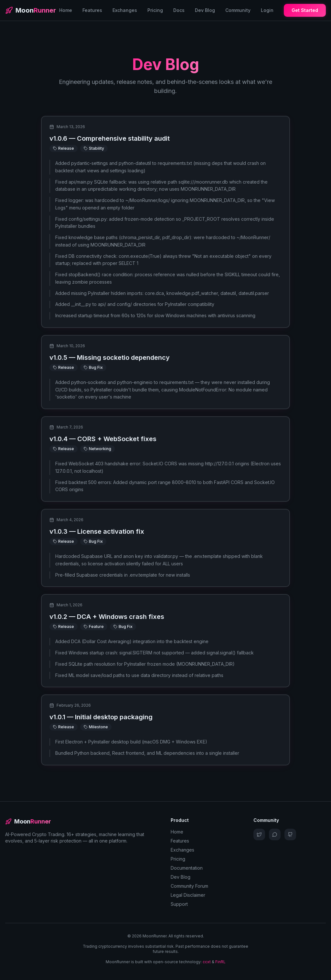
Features (92, 10)
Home (66, 10)
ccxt (207, 962)
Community (238, 10)
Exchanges (125, 10)
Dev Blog (205, 10)
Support (179, 904)
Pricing (155, 10)
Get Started (305, 10)
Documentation (187, 868)
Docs (179, 10)
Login (267, 10)
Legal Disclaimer (188, 895)
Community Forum (189, 886)
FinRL (220, 962)
